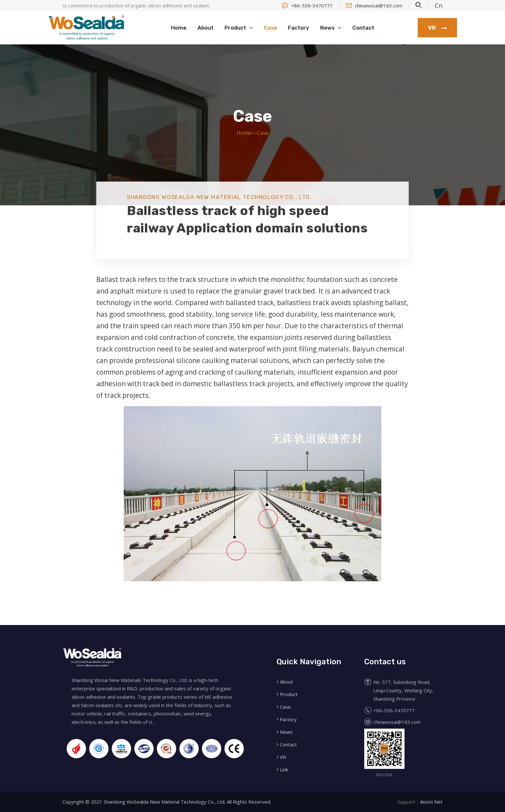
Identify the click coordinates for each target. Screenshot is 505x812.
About (205, 28)
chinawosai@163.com (374, 5)
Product (235, 28)
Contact (363, 28)
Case (270, 28)
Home (179, 28)
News (327, 28)
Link (284, 770)
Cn (439, 5)
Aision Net (431, 802)
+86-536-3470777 (307, 5)
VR (438, 28)
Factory (299, 28)
